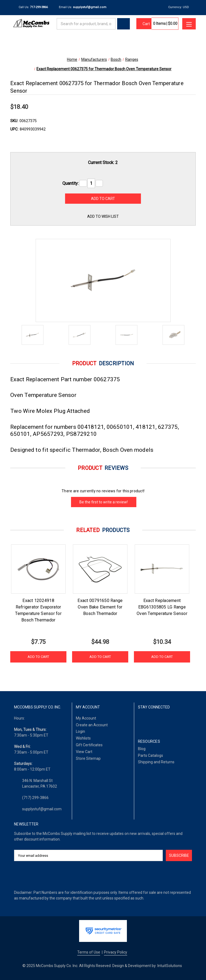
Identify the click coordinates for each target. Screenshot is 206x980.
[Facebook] (141, 721)
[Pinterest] (182, 721)
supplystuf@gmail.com (42, 809)
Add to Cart (38, 657)
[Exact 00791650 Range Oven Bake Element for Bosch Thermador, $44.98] (100, 569)
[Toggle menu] (189, 24)
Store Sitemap (88, 758)
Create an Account (92, 725)
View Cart (84, 752)
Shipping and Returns (156, 762)
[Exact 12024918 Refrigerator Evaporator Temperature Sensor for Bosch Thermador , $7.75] (38, 569)
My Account (86, 718)
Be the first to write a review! (104, 502)
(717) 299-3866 (35, 798)
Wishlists (83, 738)
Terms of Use (89, 952)
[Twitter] (168, 721)
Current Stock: (103, 163)
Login (80, 731)
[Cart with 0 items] (144, 24)
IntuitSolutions (170, 966)
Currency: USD (180, 7)
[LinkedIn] (154, 721)
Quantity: (70, 183)
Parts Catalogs (151, 755)
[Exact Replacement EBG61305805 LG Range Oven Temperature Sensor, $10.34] (162, 569)
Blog (142, 749)
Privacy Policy (116, 952)
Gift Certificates (89, 745)
